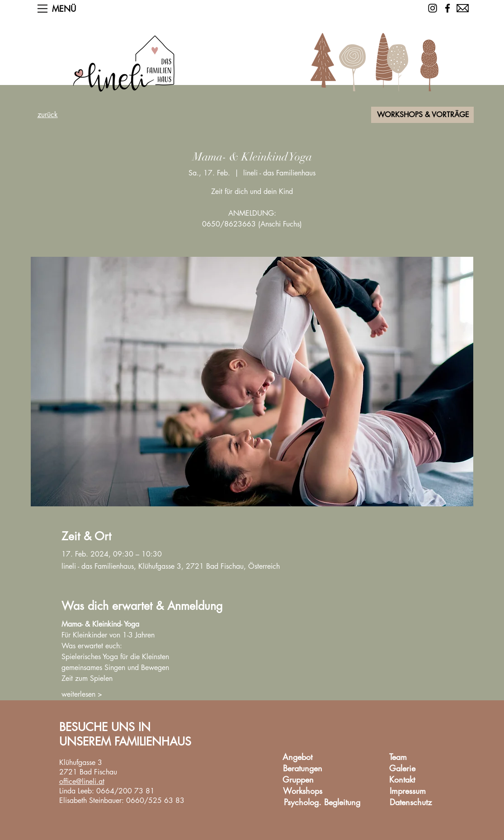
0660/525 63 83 (155, 800)
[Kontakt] (402, 780)
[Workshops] (303, 791)
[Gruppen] (298, 780)
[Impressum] (408, 791)
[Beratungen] (303, 769)
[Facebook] (447, 8)
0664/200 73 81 (125, 791)
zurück (48, 115)
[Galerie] (403, 769)
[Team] (398, 757)
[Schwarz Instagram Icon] (433, 8)
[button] (42, 9)
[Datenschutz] (411, 803)
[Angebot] (298, 757)
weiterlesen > (82, 694)
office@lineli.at (82, 781)
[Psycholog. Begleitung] (322, 803)
